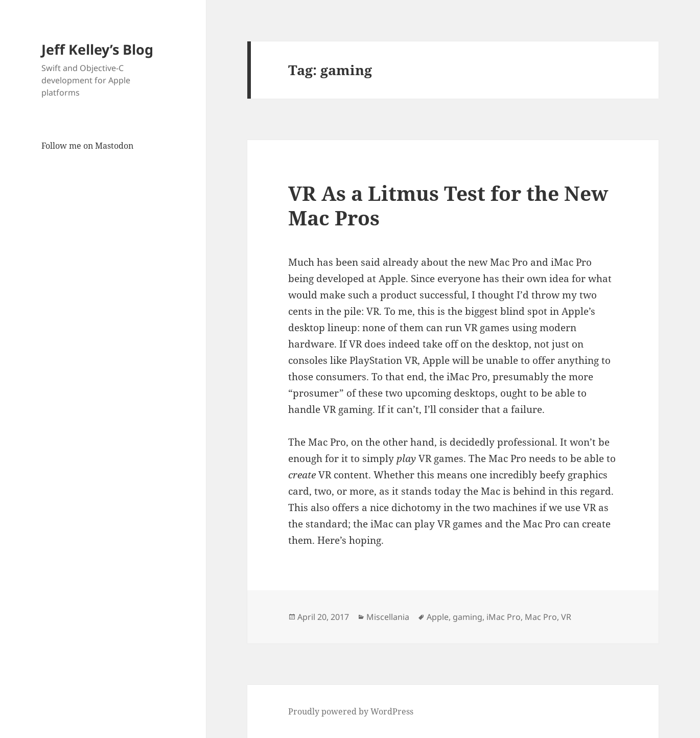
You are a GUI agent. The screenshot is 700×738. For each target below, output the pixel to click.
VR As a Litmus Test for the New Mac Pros (448, 205)
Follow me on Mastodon (87, 146)
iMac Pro (504, 617)
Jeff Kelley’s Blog (97, 49)
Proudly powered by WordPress (351, 711)
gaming (468, 617)
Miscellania (388, 617)
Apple (438, 617)
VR (566, 617)
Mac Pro (541, 617)
